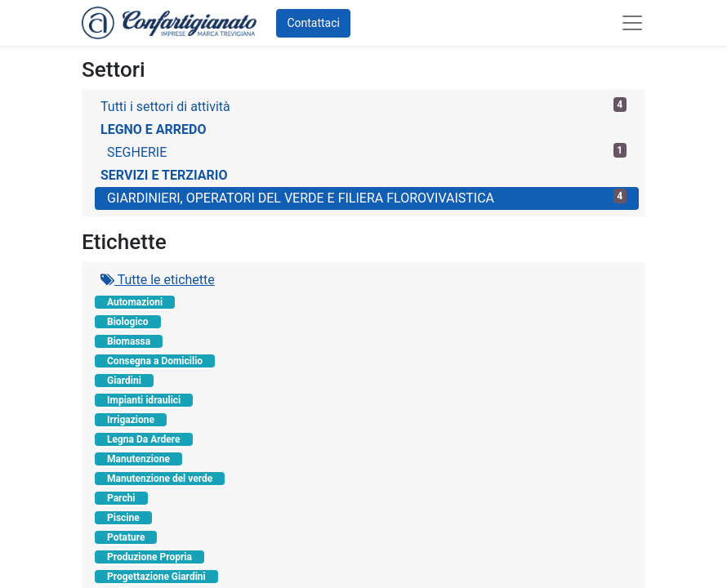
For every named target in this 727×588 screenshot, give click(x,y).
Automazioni (135, 302)
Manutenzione (138, 459)
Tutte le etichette (158, 280)
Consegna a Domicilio (155, 361)
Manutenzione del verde (160, 479)
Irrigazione (131, 420)
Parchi (121, 498)
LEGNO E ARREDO (154, 129)
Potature (126, 537)
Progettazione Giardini (156, 577)
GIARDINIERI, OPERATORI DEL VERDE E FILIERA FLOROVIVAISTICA (367, 197)
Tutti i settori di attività (363, 106)
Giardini (124, 381)
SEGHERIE (367, 151)
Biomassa (129, 341)
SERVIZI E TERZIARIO (164, 175)
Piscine (123, 518)
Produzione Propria (149, 557)
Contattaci (313, 23)
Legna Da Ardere (144, 439)
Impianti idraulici (144, 400)
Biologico (128, 322)
